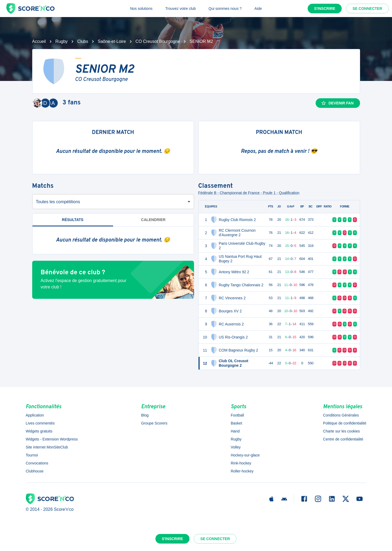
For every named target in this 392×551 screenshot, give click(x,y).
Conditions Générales (341, 415)
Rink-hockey (241, 463)
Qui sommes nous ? (225, 9)
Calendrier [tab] (153, 220)
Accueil (39, 41)
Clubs (83, 41)
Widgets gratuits (39, 431)
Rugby (61, 41)
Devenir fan (337, 103)
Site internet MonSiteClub (47, 447)
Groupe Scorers (154, 423)
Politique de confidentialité (345, 423)
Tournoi (32, 455)
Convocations (37, 463)
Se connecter (367, 9)
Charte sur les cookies (342, 431)
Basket (236, 423)
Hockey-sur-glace (245, 455)
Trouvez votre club (181, 9)
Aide (258, 9)
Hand (235, 431)
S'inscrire (325, 9)
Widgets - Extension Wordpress (52, 439)
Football (237, 415)
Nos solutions (141, 9)
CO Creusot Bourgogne (158, 41)
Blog (145, 415)
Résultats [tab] (73, 222)
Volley (236, 447)
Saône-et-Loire (112, 41)
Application (35, 415)
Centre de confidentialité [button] (343, 439)
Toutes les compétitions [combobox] (58, 202)
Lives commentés (40, 423)
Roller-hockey (242, 471)
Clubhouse (35, 471)
